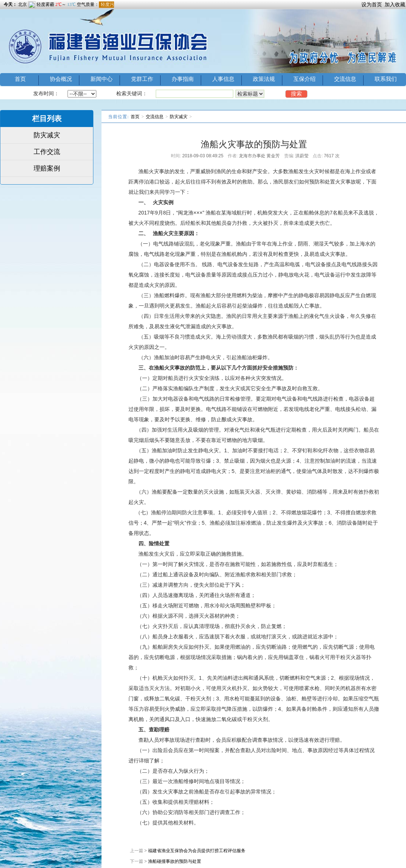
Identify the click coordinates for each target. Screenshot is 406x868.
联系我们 (386, 79)
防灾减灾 (47, 135)
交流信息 (345, 79)
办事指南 (183, 79)
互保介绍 (304, 79)
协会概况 (61, 79)
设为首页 (372, 4)
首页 (20, 79)
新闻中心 (101, 79)
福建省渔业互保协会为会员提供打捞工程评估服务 (197, 851)
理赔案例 (47, 168)
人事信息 (223, 79)
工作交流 (47, 152)
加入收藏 (395, 4)
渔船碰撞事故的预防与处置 (175, 861)
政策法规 (264, 79)
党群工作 (142, 79)
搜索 (296, 94)
